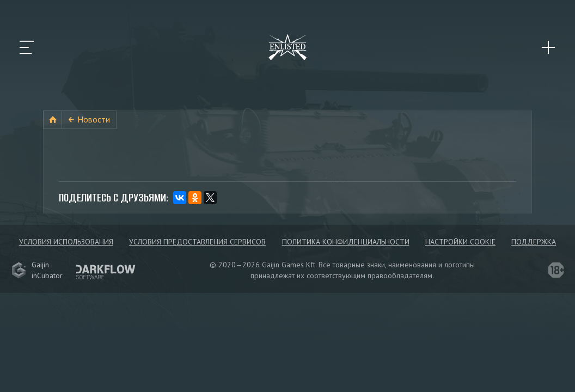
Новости (94, 119)
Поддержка (534, 242)
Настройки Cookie (460, 242)
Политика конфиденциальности (346, 242)
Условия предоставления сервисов (197, 242)
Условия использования (66, 242)
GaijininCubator (37, 270)
